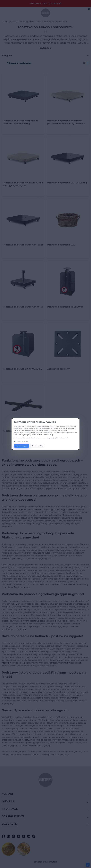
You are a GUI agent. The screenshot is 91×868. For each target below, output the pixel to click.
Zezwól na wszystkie (22, 446)
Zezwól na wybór (37, 446)
